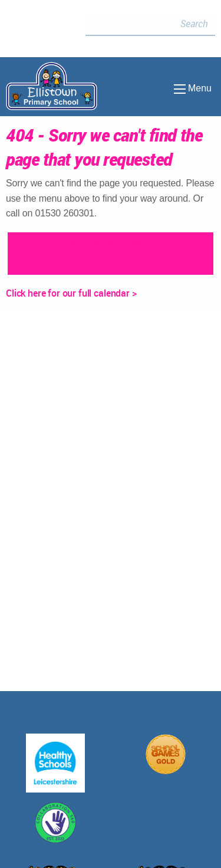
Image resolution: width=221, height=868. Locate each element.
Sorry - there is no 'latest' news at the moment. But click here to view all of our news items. (111, 253)
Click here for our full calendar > (71, 293)
